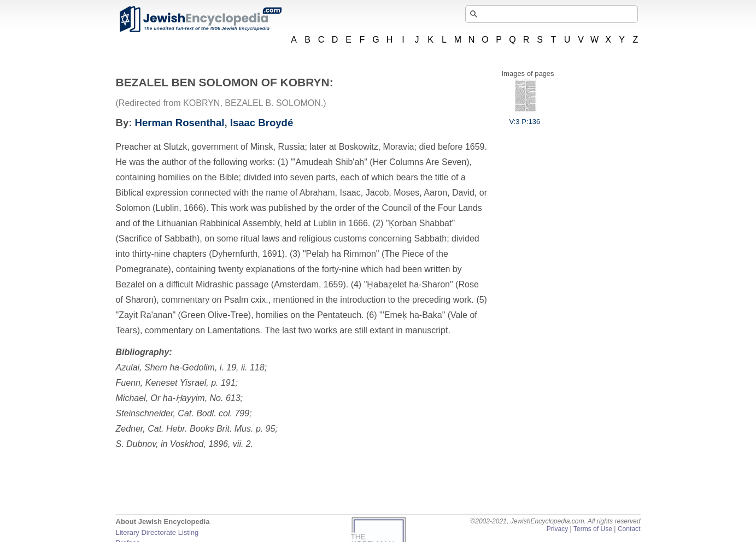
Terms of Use (593, 529)
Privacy (558, 529)
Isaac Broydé (262, 123)
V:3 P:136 (525, 117)
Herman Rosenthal (180, 123)
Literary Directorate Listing (157, 532)
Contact (629, 529)
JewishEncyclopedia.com (200, 19)
